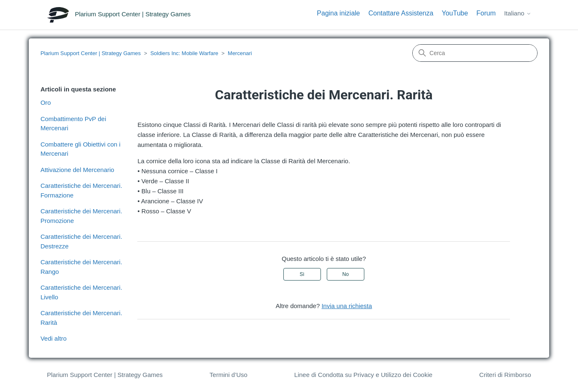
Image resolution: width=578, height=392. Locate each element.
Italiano (518, 13)
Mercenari (240, 53)
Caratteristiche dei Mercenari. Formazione (81, 190)
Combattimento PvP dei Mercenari (73, 124)
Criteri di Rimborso (505, 375)
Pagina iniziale (338, 13)
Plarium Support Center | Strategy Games (91, 53)
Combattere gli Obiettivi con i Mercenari (81, 149)
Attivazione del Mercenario (77, 170)
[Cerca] (475, 53)
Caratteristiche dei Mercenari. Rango (81, 267)
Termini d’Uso (228, 375)
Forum (486, 13)
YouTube (455, 13)
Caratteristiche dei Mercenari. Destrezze (81, 241)
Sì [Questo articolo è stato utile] (302, 274)
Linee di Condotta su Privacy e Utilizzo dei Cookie (363, 375)
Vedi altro (54, 338)
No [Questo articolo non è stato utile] (345, 274)
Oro (46, 102)
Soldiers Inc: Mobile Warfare (184, 53)
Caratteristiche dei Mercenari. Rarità (81, 318)
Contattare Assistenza (401, 13)
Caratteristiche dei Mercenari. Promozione (81, 216)
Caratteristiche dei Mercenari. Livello (81, 292)
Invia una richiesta (347, 306)
